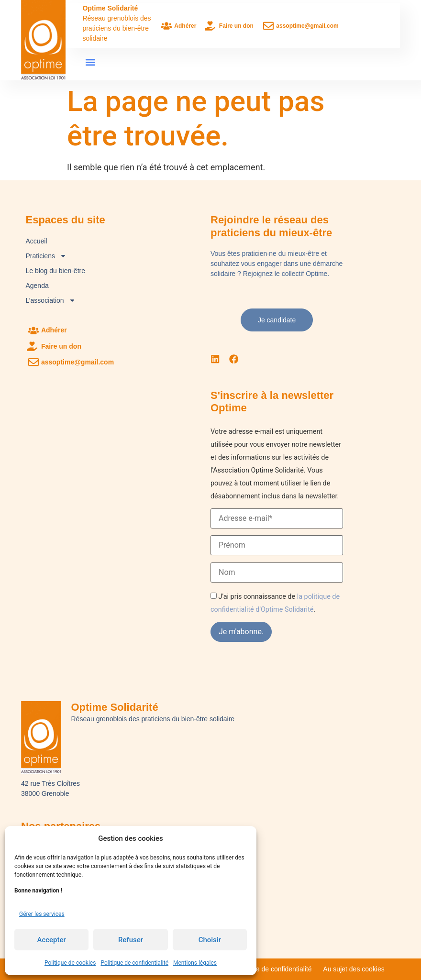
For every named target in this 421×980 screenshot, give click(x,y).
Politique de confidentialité (134, 963)
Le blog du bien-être (55, 271)
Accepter (51, 940)
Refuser (131, 940)
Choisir (210, 940)
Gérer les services (42, 914)
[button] (90, 62)
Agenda (37, 286)
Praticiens (46, 256)
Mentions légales (195, 963)
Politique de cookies (70, 963)
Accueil (36, 241)
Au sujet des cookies (354, 969)
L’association (50, 301)
